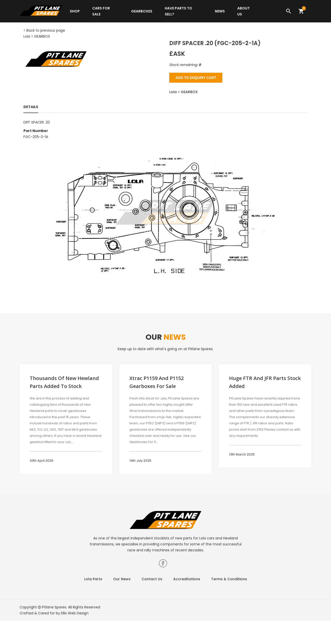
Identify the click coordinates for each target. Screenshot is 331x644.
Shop (75, 11)
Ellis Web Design (75, 613)
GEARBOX (42, 36)
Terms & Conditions (229, 579)
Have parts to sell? (178, 11)
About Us (244, 11)
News (220, 11)
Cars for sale (101, 11)
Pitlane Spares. (54, 607)
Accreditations (187, 579)
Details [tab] (31, 107)
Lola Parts (93, 579)
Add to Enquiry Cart (196, 78)
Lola (27, 36)
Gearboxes (142, 11)
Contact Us (152, 579)
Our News (122, 579)
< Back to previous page (44, 30)
